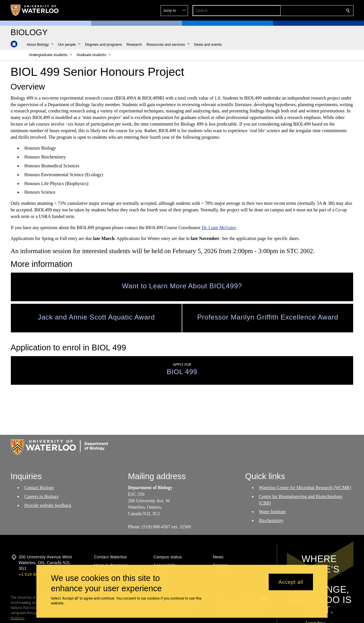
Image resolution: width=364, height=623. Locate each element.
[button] (307, 11)
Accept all (291, 582)
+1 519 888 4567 (35, 574)
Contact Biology (39, 488)
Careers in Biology (42, 496)
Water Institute (272, 512)
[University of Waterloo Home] (35, 10)
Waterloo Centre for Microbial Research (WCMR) (305, 488)
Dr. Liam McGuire (219, 227)
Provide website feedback (48, 505)
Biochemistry (271, 521)
